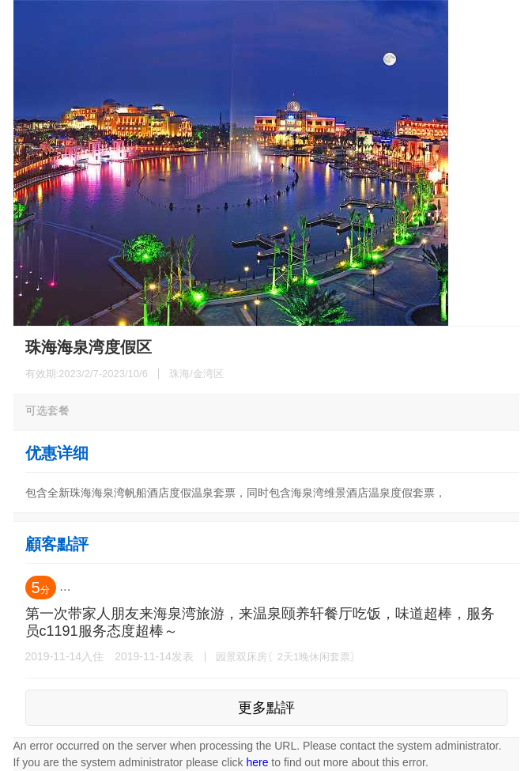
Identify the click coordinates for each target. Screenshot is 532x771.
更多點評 (266, 708)
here (257, 762)
